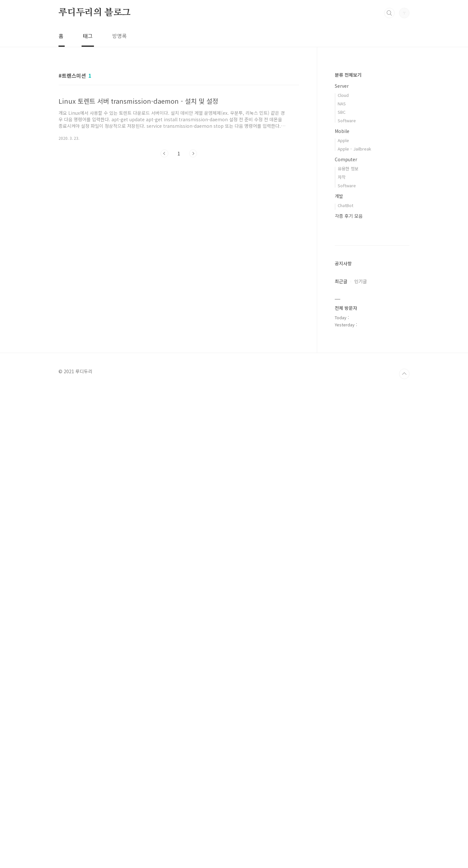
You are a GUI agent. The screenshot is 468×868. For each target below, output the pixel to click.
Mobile (342, 131)
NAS (342, 104)
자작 (342, 177)
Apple (343, 140)
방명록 (119, 36)
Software (347, 120)
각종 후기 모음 (349, 216)
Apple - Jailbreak (354, 149)
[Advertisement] (179, 222)
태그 (88, 36)
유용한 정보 (348, 169)
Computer (346, 159)
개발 (339, 196)
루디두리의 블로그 (95, 13)
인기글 (361, 476)
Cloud (343, 95)
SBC (342, 112)
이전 (164, 153)
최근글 (341, 476)
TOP (404, 855)
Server (342, 86)
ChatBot (345, 205)
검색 (389, 13)
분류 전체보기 (348, 75)
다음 (193, 153)
